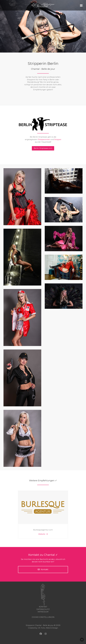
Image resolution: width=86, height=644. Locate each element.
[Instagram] (46, 634)
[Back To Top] (82, 640)
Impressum (43, 612)
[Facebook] (41, 634)
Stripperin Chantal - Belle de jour (40, 625)
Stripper (58, 139)
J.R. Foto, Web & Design (48, 628)
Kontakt (43, 569)
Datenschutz (43, 609)
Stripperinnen (44, 139)
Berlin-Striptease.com (43, 148)
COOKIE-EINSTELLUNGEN (43, 617)
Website (43, 534)
